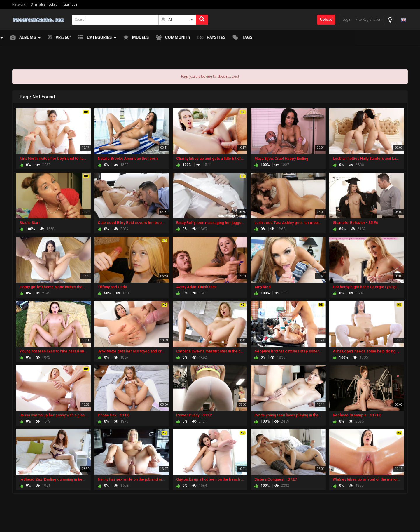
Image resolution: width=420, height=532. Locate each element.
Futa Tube (69, 4)
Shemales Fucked (44, 4)
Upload (326, 19)
